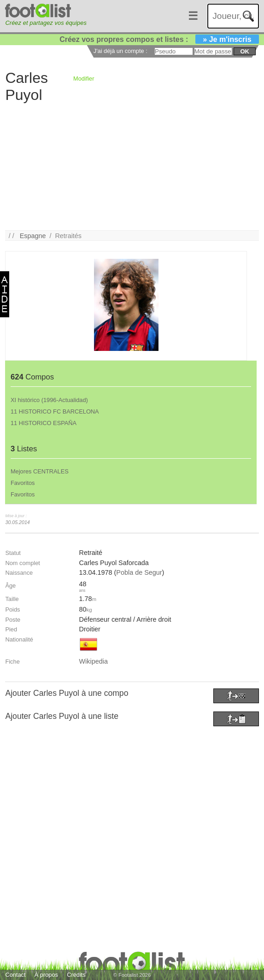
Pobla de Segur (139, 572)
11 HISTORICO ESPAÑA (44, 423)
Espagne (33, 236)
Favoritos (23, 483)
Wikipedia (94, 661)
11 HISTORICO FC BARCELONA (55, 411)
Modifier (84, 79)
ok (244, 51)
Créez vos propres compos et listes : (159, 39)
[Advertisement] (129, 166)
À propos (46, 975)
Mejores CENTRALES (40, 471)
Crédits (76, 975)
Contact (15, 975)
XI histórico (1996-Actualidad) (49, 400)
